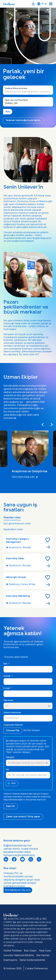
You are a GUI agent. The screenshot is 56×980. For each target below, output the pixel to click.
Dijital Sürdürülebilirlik (32, 960)
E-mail (8, 688)
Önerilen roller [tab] (12, 518)
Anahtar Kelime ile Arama (16, 88)
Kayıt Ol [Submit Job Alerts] (10, 806)
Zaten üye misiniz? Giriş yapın (23, 817)
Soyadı (8, 676)
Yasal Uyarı (45, 951)
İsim (7, 664)
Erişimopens (10, 960)
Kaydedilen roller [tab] (13, 529)
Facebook (14, 859)
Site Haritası (43, 955)
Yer (8, 770)
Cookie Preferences (36, 969)
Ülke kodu (8, 700)
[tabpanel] (28, 573)
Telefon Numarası (12, 713)
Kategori (10, 757)
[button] (48, 540)
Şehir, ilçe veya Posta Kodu (17, 100)
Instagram (31, 859)
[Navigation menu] (51, 4)
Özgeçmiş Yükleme (13, 725)
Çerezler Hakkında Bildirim (19, 955)
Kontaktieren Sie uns (18, 890)
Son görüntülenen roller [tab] (17, 524)
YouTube (22, 859)
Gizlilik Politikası (13, 951)
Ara (5, 84)
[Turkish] (42, 4)
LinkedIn (6, 859)
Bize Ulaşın (30, 951)
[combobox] (28, 102)
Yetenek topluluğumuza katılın (23, 120)
